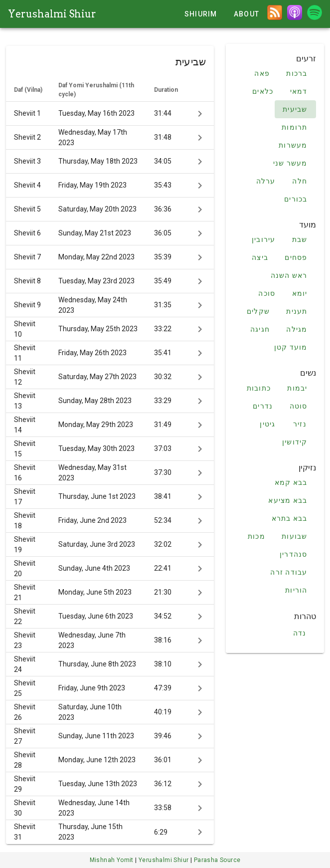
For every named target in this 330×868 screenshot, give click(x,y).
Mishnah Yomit (113, 860)
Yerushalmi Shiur (52, 14)
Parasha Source (217, 860)
